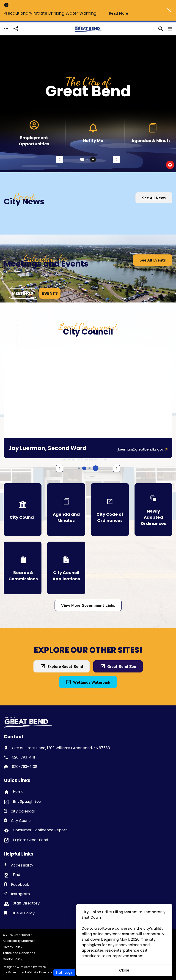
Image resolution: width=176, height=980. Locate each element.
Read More (118, 13)
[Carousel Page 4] (79, 468)
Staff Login (64, 972)
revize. (42, 967)
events (50, 293)
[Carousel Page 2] (88, 159)
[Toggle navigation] (6, 29)
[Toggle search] (161, 29)
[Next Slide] (116, 159)
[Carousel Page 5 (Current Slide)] (84, 468)
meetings (22, 293)
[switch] (170, 165)
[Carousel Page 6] (90, 468)
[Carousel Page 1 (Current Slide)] (82, 159)
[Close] (169, 10)
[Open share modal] (16, 29)
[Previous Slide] (60, 159)
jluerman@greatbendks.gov (141, 449)
